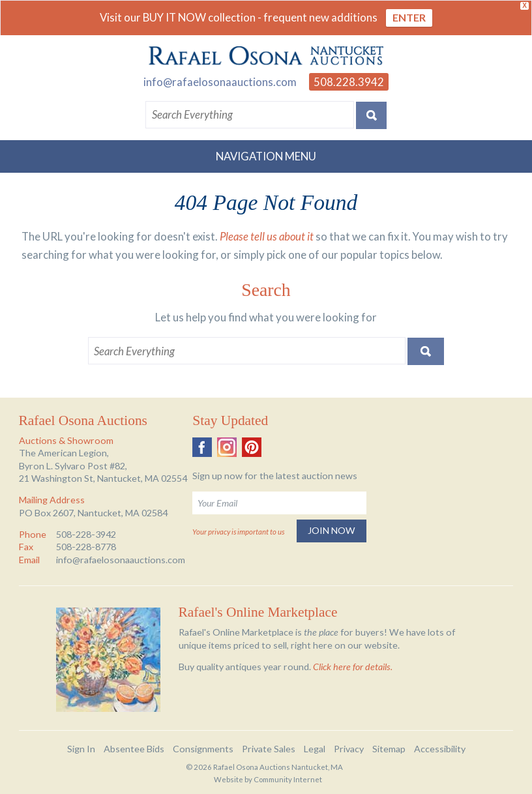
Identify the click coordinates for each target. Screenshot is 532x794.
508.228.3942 (349, 82)
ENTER (409, 17)
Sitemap (389, 749)
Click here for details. (353, 667)
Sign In (81, 749)
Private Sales (269, 749)
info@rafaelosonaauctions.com (220, 82)
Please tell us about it (267, 236)
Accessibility (440, 749)
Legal (315, 749)
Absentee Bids (134, 749)
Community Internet (288, 779)
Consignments (203, 749)
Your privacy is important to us (238, 532)
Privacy (349, 749)
